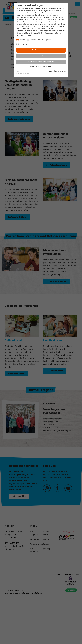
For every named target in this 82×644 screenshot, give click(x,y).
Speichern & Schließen (41, 56)
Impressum (62, 71)
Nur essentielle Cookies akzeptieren (41, 62)
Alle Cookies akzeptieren (41, 50)
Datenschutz (53, 71)
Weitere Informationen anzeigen (41, 67)
